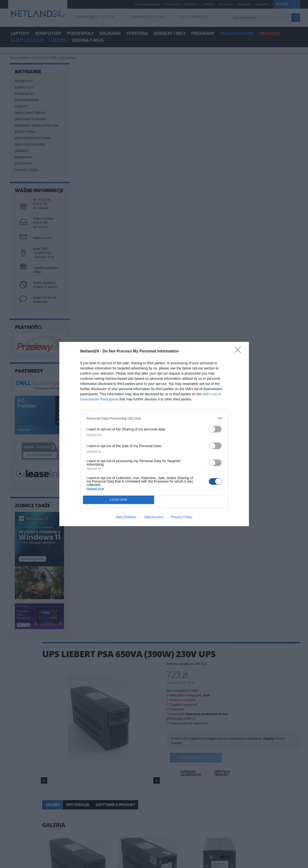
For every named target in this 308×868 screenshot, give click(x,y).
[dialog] (154, 434)
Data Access (154, 517)
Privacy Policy (182, 517)
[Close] (239, 351)
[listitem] (154, 418)
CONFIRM (119, 500)
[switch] (215, 429)
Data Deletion (126, 517)
